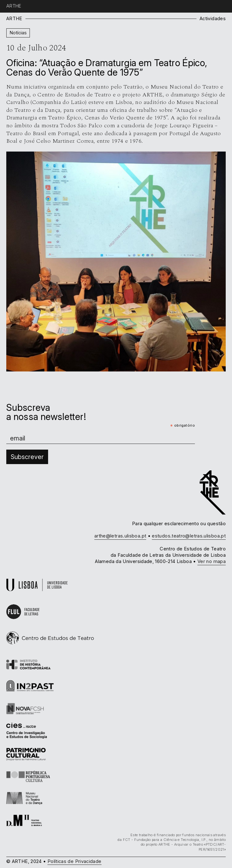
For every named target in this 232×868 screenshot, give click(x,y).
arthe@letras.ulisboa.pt (120, 536)
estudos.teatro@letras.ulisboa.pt (189, 536)
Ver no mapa (212, 561)
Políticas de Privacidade (75, 861)
